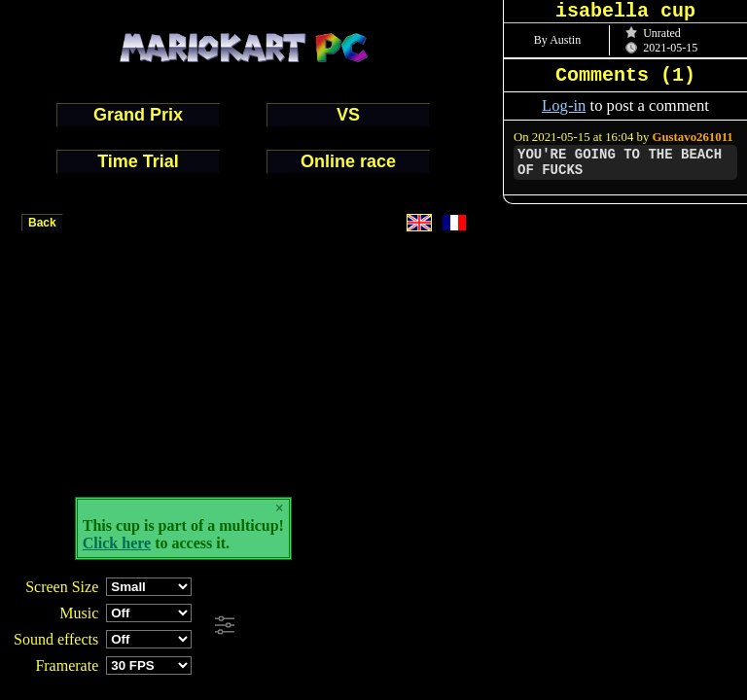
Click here (117, 543)
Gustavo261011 (693, 137)
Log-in (564, 105)
